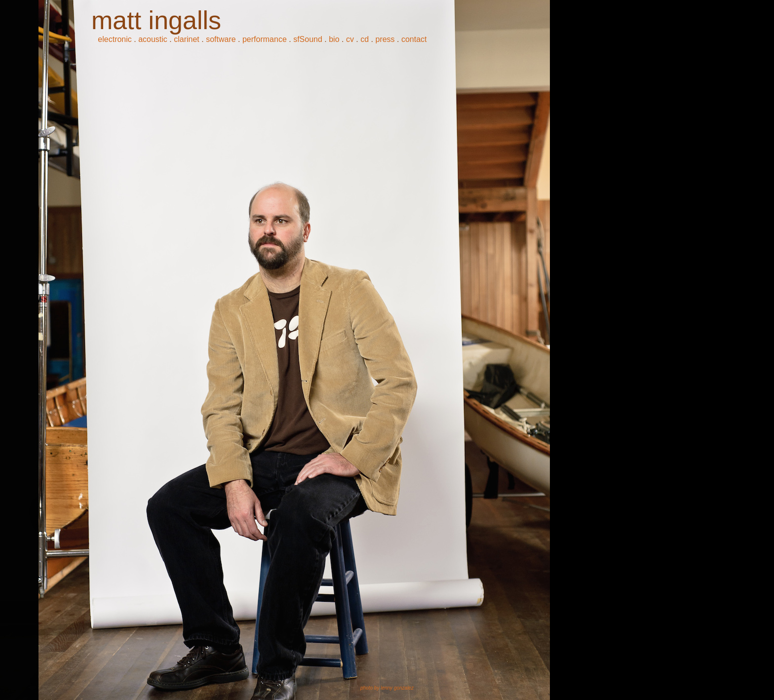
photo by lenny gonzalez (387, 688)
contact (414, 39)
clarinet (187, 39)
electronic (115, 39)
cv (350, 39)
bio (334, 39)
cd (365, 39)
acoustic (153, 39)
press (385, 39)
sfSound (308, 39)
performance (265, 39)
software (221, 39)
